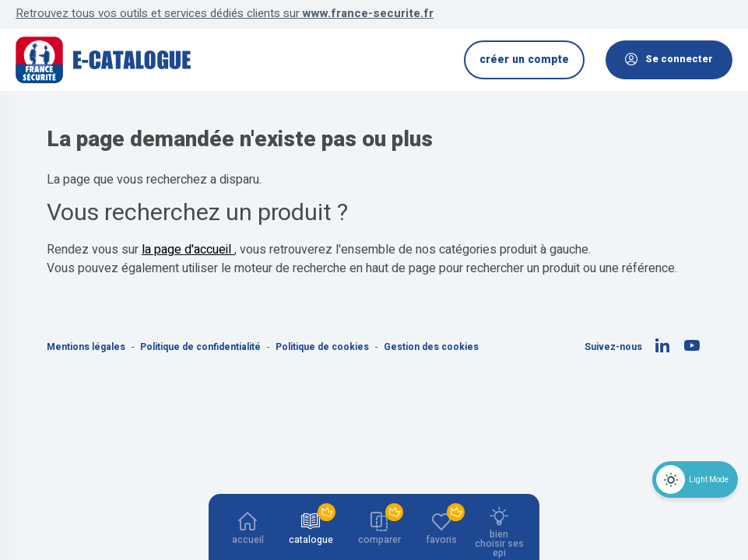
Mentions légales (87, 347)
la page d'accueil (188, 250)
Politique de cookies (323, 347)
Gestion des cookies (431, 347)
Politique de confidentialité (202, 347)
